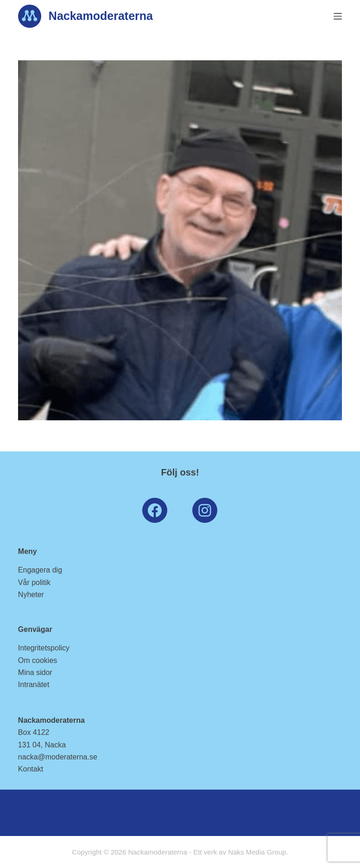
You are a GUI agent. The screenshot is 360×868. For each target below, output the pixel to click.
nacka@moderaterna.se (58, 757)
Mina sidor (35, 672)
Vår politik (34, 582)
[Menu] (338, 16)
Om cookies (38, 660)
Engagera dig (40, 570)
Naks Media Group (257, 852)
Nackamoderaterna (101, 16)
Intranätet (34, 685)
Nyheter (31, 595)
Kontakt (31, 769)
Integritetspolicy (44, 648)
